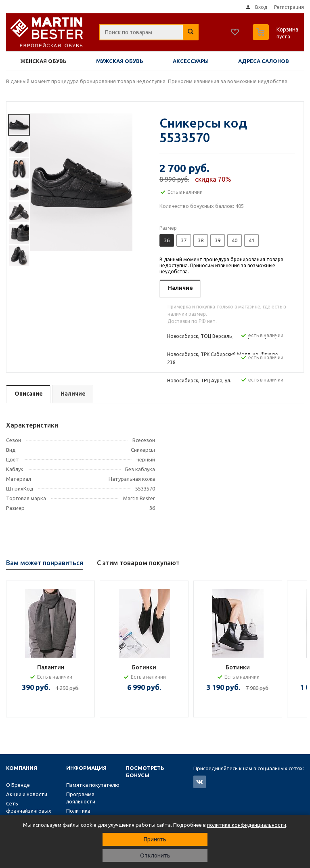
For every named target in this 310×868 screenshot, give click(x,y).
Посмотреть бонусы (145, 772)
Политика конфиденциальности (93, 814)
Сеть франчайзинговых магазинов (29, 811)
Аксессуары (191, 61)
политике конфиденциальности (247, 825)
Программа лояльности (81, 798)
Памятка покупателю (93, 785)
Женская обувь (44, 61)
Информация (86, 768)
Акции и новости (27, 794)
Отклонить (155, 855)
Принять (155, 839)
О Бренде (18, 785)
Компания (22, 768)
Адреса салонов (264, 61)
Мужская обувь (120, 61)
